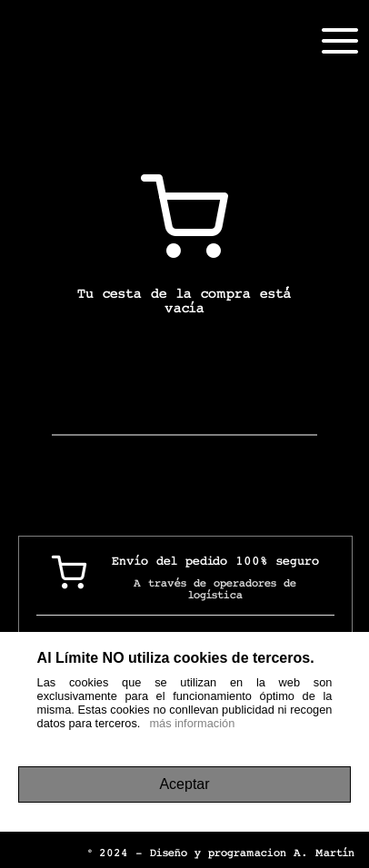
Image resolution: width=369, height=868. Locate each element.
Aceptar (184, 784)
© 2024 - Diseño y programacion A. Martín (221, 853)
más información (192, 723)
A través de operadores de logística (215, 589)
